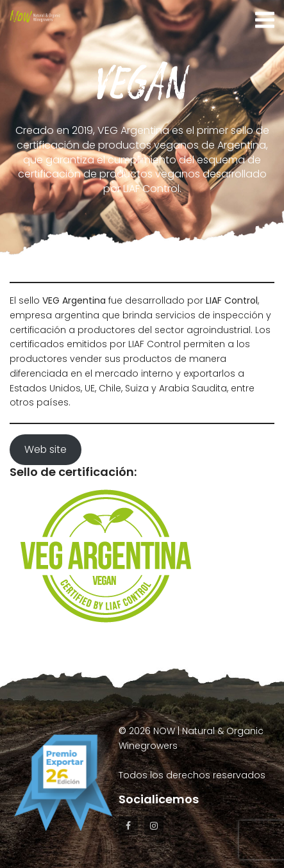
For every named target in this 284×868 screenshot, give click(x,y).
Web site (46, 449)
